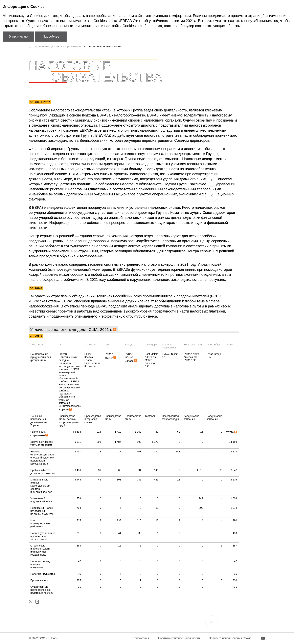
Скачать (37, 602)
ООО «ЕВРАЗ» (48, 638)
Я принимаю (18, 36)
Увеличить (31, 602)
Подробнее (51, 36)
